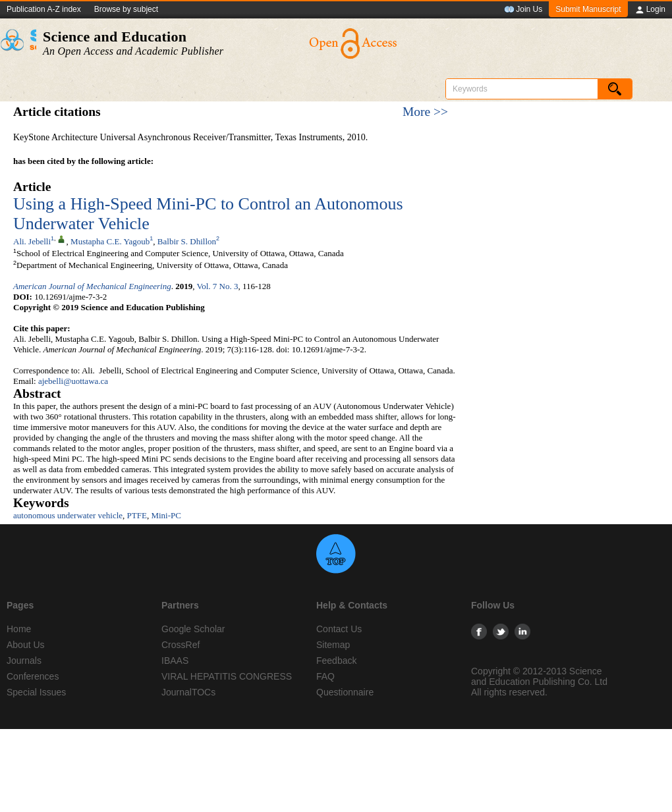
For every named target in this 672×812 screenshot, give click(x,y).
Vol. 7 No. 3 (218, 286)
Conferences (33, 676)
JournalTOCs (188, 692)
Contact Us (339, 629)
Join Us (523, 10)
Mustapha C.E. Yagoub (110, 241)
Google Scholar (193, 629)
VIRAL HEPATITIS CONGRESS (227, 676)
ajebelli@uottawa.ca (73, 381)
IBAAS (175, 661)
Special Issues (36, 692)
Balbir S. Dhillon (187, 241)
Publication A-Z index (44, 9)
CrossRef (181, 645)
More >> (425, 112)
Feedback (336, 661)
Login (650, 10)
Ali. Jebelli (32, 241)
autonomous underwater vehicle (68, 515)
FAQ (325, 676)
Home (19, 629)
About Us (26, 645)
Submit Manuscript (588, 9)
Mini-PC (166, 515)
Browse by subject (126, 9)
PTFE (137, 515)
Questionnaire (345, 692)
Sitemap (333, 645)
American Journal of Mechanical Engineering (92, 286)
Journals (24, 661)
